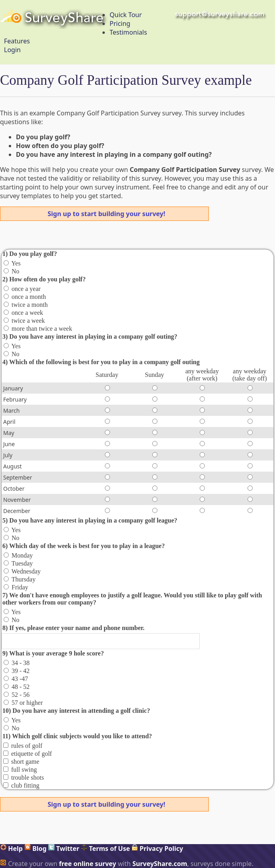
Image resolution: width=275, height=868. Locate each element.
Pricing (120, 23)
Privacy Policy (157, 848)
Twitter (64, 848)
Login (12, 50)
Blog (35, 848)
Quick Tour (126, 15)
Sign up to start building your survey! (107, 214)
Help (11, 848)
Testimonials (128, 32)
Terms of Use (105, 848)
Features (17, 41)
